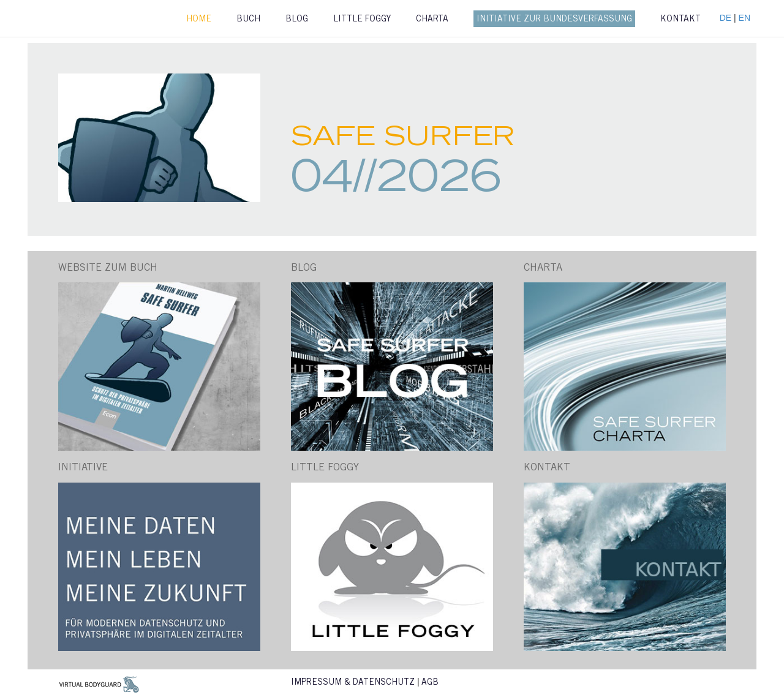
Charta (432, 20)
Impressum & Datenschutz (353, 683)
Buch (248, 20)
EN (744, 18)
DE (727, 18)
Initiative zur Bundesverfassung (554, 20)
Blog (297, 20)
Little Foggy (362, 20)
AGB (430, 683)
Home (199, 20)
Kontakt (680, 20)
